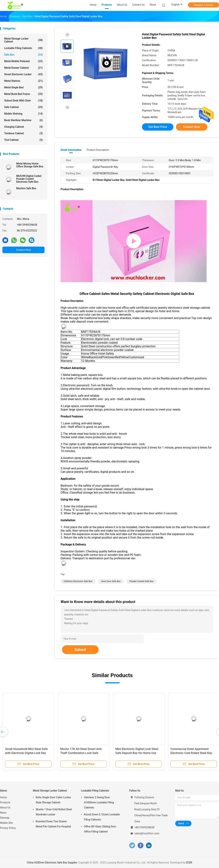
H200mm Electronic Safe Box (78, 581)
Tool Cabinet (23, 140)
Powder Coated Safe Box (142, 581)
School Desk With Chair (23, 101)
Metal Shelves (23, 81)
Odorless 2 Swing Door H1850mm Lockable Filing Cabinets (99, 802)
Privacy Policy (8, 828)
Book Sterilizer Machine (23, 120)
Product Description (98, 150)
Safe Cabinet (23, 107)
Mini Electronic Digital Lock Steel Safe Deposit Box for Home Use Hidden (137, 753)
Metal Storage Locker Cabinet (23, 40)
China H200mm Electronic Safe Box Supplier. (52, 863)
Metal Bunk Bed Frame (23, 94)
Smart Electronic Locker (23, 74)
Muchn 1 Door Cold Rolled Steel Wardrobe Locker (54, 812)
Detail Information (71, 150)
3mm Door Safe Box (111, 581)
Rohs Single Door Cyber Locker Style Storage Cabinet (53, 800)
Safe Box (23, 55)
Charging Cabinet (23, 127)
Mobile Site (6, 823)
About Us (5, 808)
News (3, 813)
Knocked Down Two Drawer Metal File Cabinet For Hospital (53, 824)
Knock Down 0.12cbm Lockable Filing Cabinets (102, 817)
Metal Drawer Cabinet (23, 68)
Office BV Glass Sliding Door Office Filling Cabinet (100, 829)
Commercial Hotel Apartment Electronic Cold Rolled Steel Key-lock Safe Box (192, 753)
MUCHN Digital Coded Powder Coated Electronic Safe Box (29, 179)
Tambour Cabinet (23, 133)
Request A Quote (203, 5)
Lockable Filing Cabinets (23, 48)
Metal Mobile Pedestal (23, 61)
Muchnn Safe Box (26, 188)
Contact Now (23, 250)
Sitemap (5, 818)
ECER (189, 863)
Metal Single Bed (23, 87)
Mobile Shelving (23, 114)
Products (5, 802)
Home (3, 797)
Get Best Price (158, 127)
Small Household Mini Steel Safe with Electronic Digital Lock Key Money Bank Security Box (26, 753)
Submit (80, 650)
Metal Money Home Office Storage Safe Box (30, 165)
